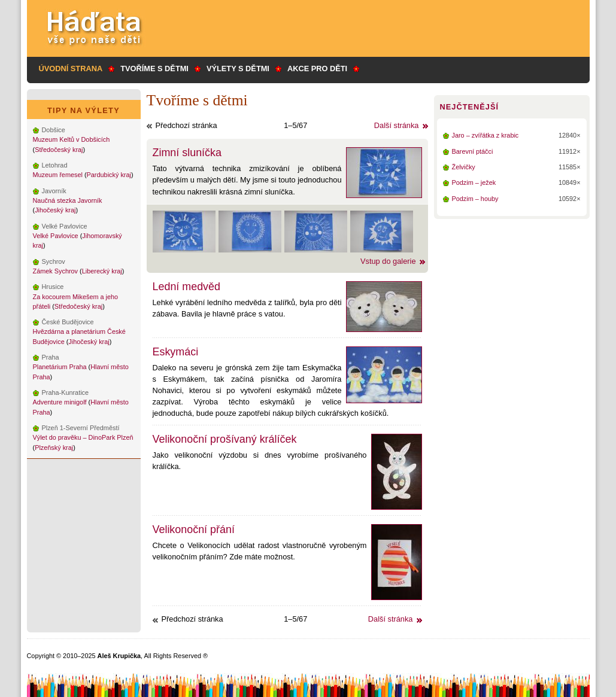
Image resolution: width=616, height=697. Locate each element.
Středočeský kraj (59, 150)
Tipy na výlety (84, 110)
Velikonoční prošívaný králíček (225, 439)
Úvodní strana (71, 69)
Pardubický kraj (109, 175)
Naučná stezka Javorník (68, 200)
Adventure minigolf (60, 402)
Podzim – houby (475, 199)
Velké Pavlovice (56, 236)
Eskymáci (176, 352)
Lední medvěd (187, 287)
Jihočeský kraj (55, 210)
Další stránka (397, 125)
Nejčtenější (469, 107)
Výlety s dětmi (238, 69)
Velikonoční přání (194, 529)
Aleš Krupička (119, 656)
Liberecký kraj (102, 271)
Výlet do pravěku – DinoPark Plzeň (83, 437)
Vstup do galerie (388, 261)
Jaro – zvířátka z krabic (485, 135)
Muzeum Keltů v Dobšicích (72, 139)
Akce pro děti (317, 69)
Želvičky (464, 167)
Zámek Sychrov (56, 271)
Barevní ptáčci (473, 151)
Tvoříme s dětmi (154, 69)
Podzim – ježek (474, 182)
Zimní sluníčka (187, 153)
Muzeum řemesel (58, 175)
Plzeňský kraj (54, 448)
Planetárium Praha (60, 367)
